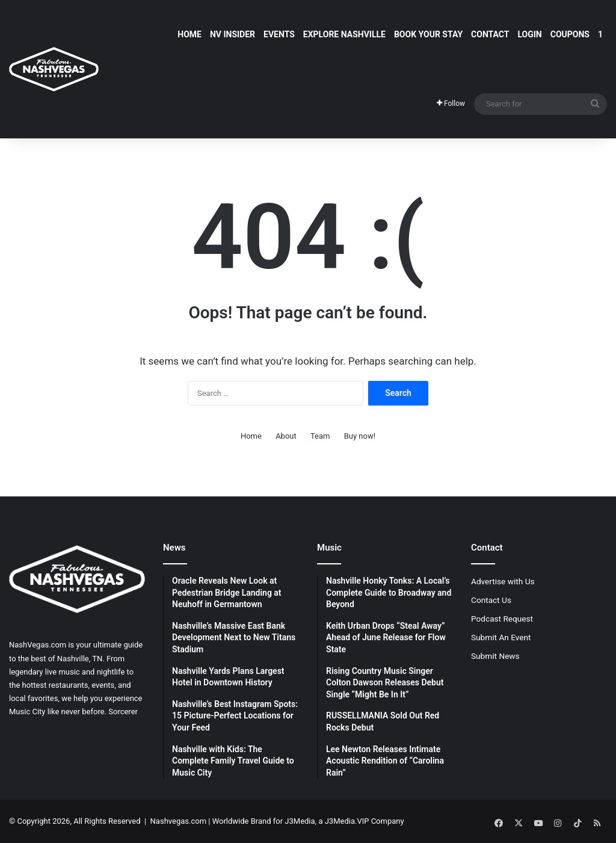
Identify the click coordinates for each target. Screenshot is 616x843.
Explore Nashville (344, 34)
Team (320, 436)
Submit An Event (501, 637)
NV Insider (233, 34)
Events (279, 34)
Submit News (495, 656)
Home (189, 34)
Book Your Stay (428, 34)
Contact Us (491, 600)
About (286, 436)
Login (529, 34)
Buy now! (360, 436)
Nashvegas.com (178, 821)
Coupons (570, 34)
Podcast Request (502, 619)
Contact (490, 34)
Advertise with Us (503, 581)
